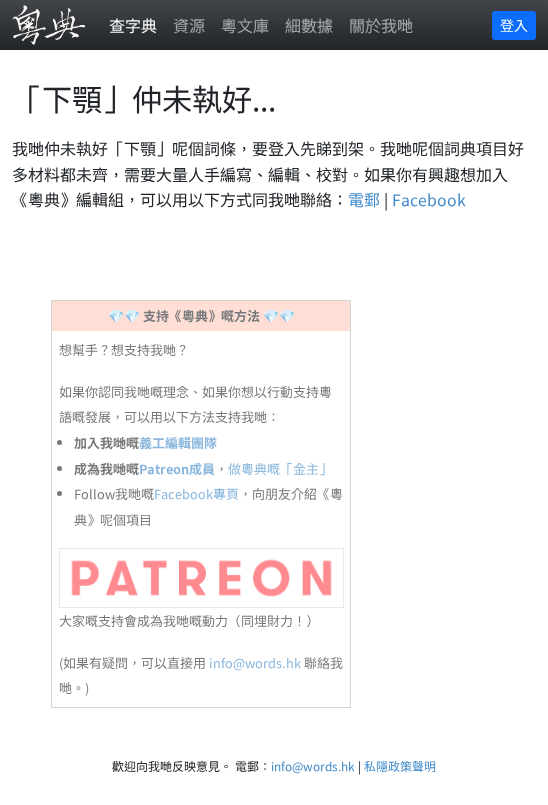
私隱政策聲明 (400, 765)
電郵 (364, 199)
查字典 (133, 25)
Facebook (429, 199)
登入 (514, 25)
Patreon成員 (177, 468)
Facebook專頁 (196, 493)
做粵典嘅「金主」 (280, 468)
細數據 (309, 25)
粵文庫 (245, 25)
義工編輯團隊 (178, 442)
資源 (189, 25)
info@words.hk (255, 662)
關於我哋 (381, 25)
